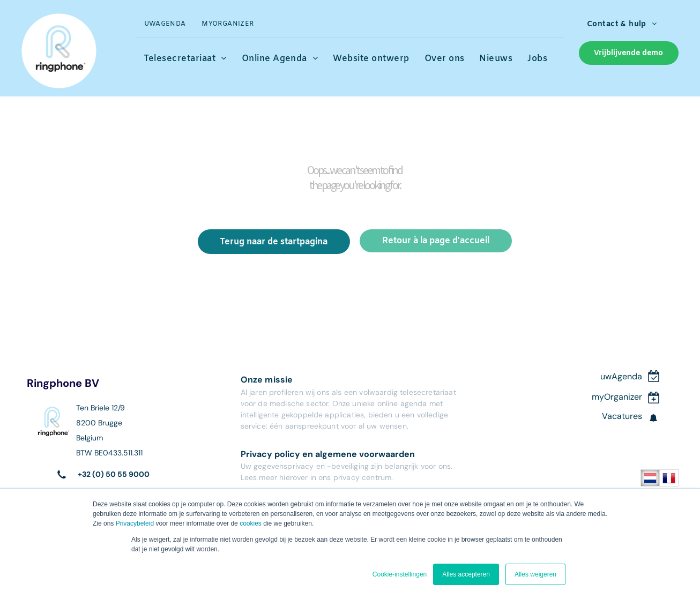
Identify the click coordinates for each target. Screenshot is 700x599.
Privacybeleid (135, 523)
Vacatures (622, 416)
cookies (251, 523)
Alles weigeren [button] (535, 574)
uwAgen (616, 376)
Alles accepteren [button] (466, 574)
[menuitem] (165, 24)
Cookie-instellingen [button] (400, 574)
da (637, 376)
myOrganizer (617, 397)
